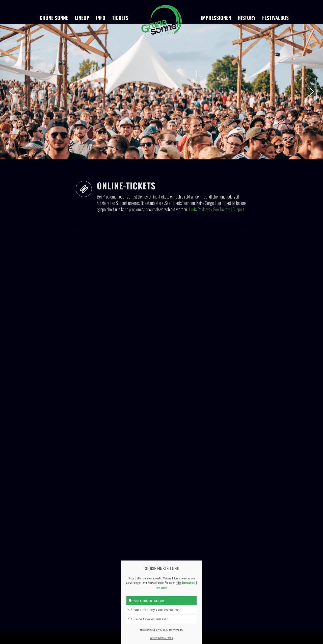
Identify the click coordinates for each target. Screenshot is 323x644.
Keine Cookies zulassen (148, 619)
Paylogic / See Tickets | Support (221, 226)
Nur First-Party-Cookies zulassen (155, 610)
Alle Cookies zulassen (147, 601)
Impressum (161, 587)
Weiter (312, 92)
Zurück (11, 92)
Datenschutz (189, 583)
